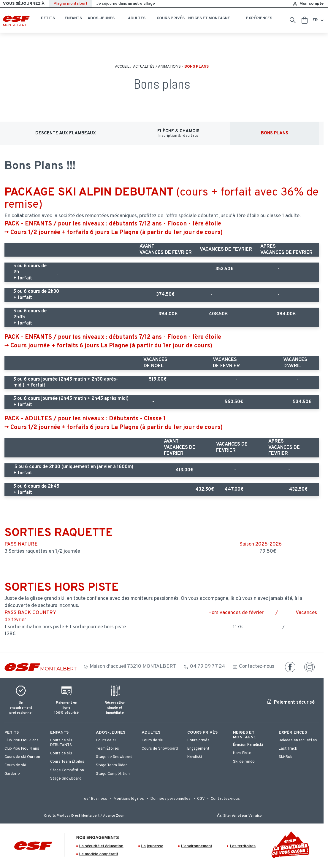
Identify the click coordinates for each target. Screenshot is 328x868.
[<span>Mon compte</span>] (308, 4)
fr (315, 20)
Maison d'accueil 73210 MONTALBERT (133, 667)
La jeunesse (152, 846)
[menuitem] (24, 733)
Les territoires (243, 846)
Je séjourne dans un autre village (126, 4)
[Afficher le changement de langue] (321, 20)
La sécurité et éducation (101, 846)
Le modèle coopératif (99, 854)
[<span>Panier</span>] (305, 20)
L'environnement (197, 846)
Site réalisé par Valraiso (243, 816)
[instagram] (309, 667)
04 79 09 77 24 (207, 667)
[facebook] (290, 667)
